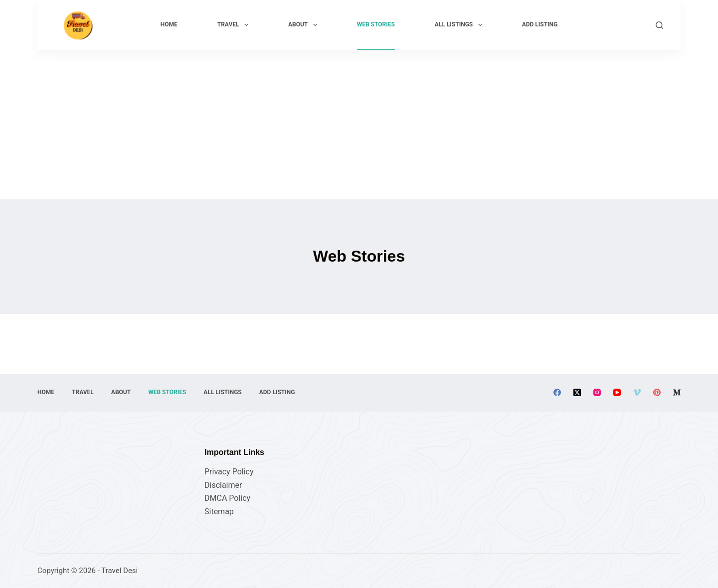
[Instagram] (597, 392)
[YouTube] (617, 392)
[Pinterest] (657, 392)
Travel (235, 25)
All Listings (460, 25)
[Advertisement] (359, 125)
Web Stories (376, 24)
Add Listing (540, 24)
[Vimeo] (637, 392)
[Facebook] (557, 392)
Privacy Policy (229, 472)
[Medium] (677, 392)
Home (169, 24)
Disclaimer (223, 485)
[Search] (659, 25)
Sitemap (219, 512)
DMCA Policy (227, 498)
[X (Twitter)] (577, 392)
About (305, 25)
